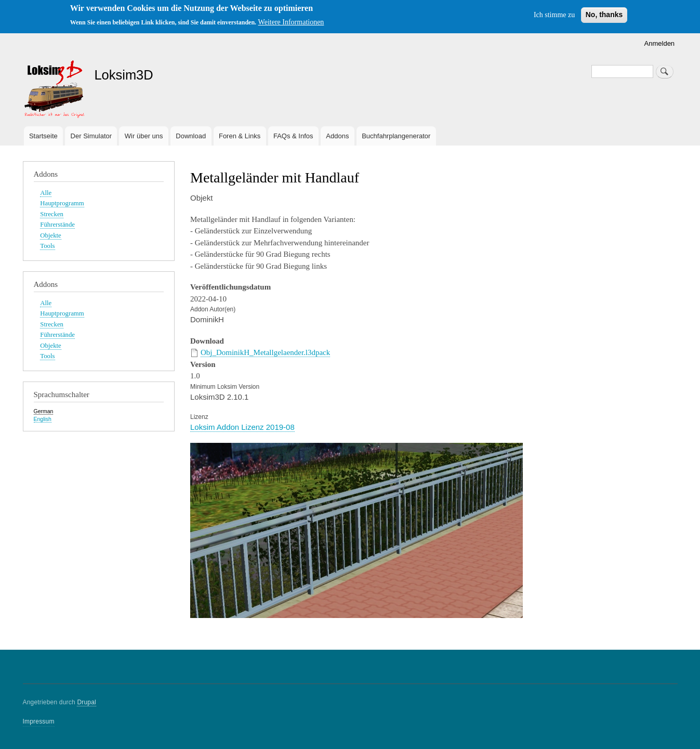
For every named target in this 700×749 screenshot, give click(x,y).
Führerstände (57, 225)
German (44, 411)
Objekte (50, 235)
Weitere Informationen (291, 22)
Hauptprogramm (62, 203)
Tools (47, 246)
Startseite (43, 136)
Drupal (87, 702)
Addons (337, 136)
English (43, 419)
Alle (46, 193)
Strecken (52, 214)
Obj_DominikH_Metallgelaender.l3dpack (265, 352)
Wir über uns (144, 136)
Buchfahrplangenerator (396, 136)
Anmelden (660, 43)
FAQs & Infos (293, 136)
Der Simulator (91, 136)
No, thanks (604, 15)
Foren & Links (240, 136)
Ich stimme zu (554, 15)
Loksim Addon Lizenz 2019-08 (242, 427)
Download (191, 136)
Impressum (39, 721)
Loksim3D (123, 75)
